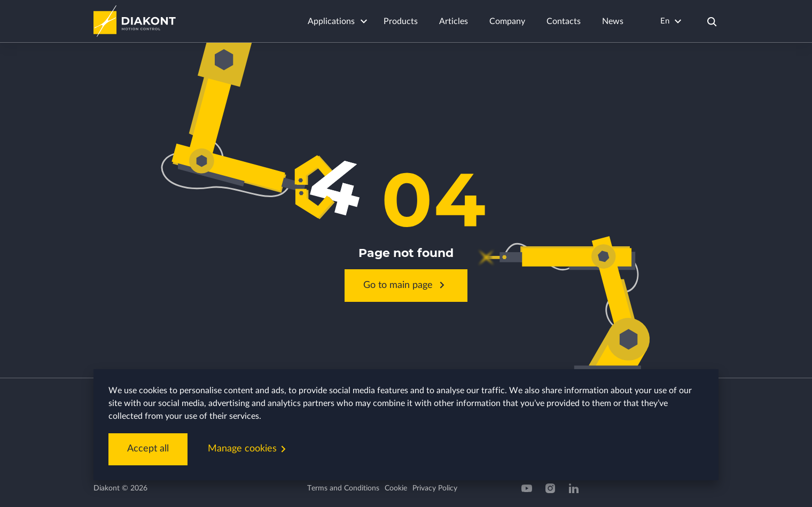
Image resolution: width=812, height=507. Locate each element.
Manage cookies (249, 449)
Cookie (396, 488)
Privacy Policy (435, 488)
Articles (454, 21)
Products (401, 21)
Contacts (564, 21)
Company (507, 21)
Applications (331, 21)
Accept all (148, 449)
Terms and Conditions (343, 488)
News (613, 21)
